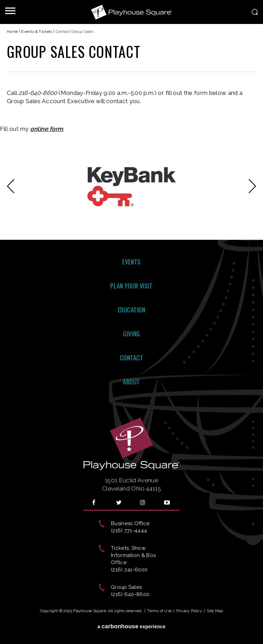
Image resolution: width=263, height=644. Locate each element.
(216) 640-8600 (130, 594)
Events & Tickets (37, 32)
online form (47, 129)
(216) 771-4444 (129, 531)
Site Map (215, 611)
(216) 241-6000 (129, 570)
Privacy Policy (189, 611)
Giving (131, 334)
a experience (132, 626)
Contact (132, 358)
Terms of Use (159, 611)
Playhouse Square (131, 12)
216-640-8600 (38, 93)
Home (12, 32)
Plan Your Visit (131, 286)
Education (132, 310)
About (131, 382)
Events (131, 262)
